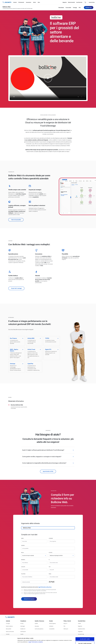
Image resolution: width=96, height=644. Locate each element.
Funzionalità (68, 8)
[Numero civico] (62, 563)
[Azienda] (48, 548)
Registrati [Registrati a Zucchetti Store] (80, 626)
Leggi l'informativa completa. (36, 634)
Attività (50, 553)
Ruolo (22, 553)
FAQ (80, 8)
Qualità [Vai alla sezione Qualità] (36, 624)
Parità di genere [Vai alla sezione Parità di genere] (52, 624)
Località (23, 567)
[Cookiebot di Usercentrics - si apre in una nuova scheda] (9, 641)
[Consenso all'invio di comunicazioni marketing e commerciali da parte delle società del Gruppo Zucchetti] (22, 590)
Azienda (23, 545)
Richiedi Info (89, 8)
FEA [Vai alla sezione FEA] (64, 626)
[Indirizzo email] (62, 577)
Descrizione (61, 8)
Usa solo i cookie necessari (85, 635)
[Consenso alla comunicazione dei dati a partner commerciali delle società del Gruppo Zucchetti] (22, 593)
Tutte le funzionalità (16, 220)
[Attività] (62, 556)
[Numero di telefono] (34, 577)
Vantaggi (75, 8)
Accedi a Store (92, 2)
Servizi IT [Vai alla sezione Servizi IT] (65, 624)
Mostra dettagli (71, 641)
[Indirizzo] (34, 563)
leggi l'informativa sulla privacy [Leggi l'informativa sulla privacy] (45, 587)
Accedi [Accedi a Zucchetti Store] (79, 624)
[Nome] (34, 541)
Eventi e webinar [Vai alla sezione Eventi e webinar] (9, 626)
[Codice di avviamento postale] (62, 570)
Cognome (51, 538)
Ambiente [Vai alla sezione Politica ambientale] (51, 626)
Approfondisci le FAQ (48, 471)
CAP (50, 567)
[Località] (34, 570)
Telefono (23, 574)
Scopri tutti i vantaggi (16, 288)
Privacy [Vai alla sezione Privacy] (22, 624)
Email (50, 574)
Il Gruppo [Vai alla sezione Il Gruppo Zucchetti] (8, 624)
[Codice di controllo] (34, 582)
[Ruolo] (34, 556)
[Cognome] (62, 541)
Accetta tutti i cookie (85, 631)
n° (49, 560)
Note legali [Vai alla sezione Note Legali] (23, 626)
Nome (22, 538)
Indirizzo (23, 560)
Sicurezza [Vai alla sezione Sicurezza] (37, 626)
